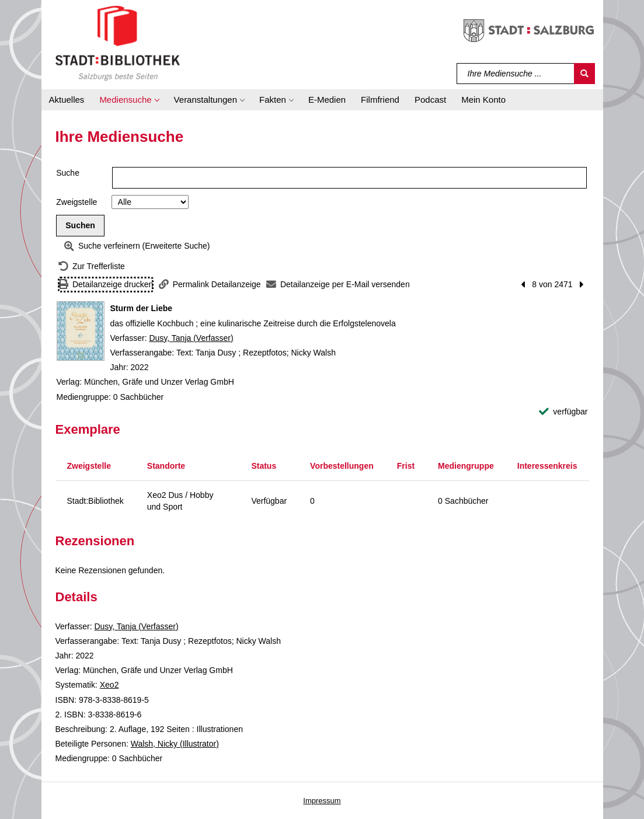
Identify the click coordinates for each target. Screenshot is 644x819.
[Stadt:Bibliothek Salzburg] (118, 43)
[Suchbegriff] (516, 74)
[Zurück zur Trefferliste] (92, 266)
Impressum (322, 801)
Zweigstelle (76, 202)
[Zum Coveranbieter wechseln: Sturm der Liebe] (81, 331)
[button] (129, 100)
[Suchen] (584, 74)
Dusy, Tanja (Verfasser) (191, 338)
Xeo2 (109, 685)
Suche (68, 173)
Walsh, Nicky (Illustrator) (175, 744)
